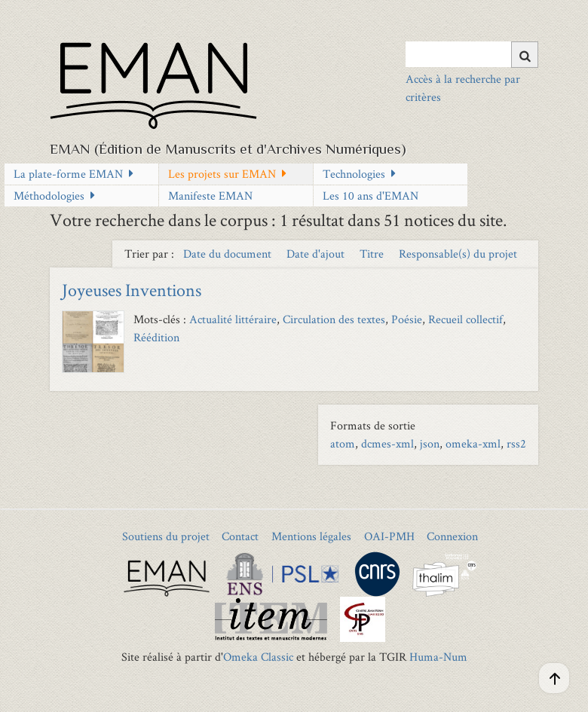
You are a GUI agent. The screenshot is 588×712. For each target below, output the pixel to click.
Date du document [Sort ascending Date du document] (229, 254)
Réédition (156, 337)
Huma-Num (438, 657)
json (430, 443)
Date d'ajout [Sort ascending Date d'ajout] (317, 254)
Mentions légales (311, 536)
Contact (240, 536)
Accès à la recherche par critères (463, 88)
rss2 (516, 443)
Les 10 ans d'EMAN (371, 196)
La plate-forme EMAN (68, 174)
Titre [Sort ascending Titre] (373, 254)
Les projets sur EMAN (222, 174)
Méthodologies (49, 196)
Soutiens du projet (166, 536)
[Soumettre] (525, 55)
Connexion (452, 536)
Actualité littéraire (233, 319)
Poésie (407, 319)
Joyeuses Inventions (132, 290)
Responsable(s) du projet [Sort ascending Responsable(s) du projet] (458, 254)
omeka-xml (473, 443)
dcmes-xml (387, 443)
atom (343, 443)
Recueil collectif (465, 319)
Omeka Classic (258, 657)
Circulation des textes (334, 319)
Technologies (354, 174)
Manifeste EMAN (210, 196)
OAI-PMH (389, 536)
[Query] (472, 54)
